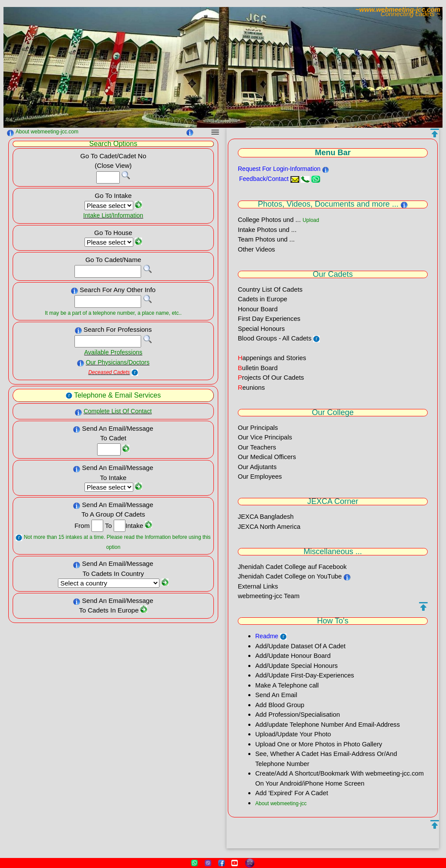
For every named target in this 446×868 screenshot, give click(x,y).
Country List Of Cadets (270, 289)
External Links (258, 586)
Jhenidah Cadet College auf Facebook (292, 567)
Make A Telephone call (287, 685)
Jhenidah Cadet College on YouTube (291, 576)
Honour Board (258, 309)
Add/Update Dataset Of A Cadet (300, 646)
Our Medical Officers (267, 457)
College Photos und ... (269, 220)
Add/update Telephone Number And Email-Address (328, 725)
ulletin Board (258, 368)
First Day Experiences (269, 319)
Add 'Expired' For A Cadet (292, 793)
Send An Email (276, 695)
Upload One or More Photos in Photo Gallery (319, 744)
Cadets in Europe (263, 299)
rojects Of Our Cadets (271, 378)
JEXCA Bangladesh (266, 517)
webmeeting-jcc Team (269, 596)
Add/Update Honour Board (293, 656)
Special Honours (261, 329)
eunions (251, 388)
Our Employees (260, 477)
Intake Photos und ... (267, 230)
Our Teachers (257, 447)
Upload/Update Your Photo (293, 734)
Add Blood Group (280, 705)
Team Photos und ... (266, 239)
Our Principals (258, 428)
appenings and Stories (272, 358)
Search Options (113, 144)
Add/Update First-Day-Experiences (305, 675)
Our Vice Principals (265, 437)
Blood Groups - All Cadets (275, 338)
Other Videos (256, 249)
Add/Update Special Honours (296, 666)
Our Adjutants (257, 467)
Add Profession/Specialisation (297, 715)
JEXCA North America (269, 527)
